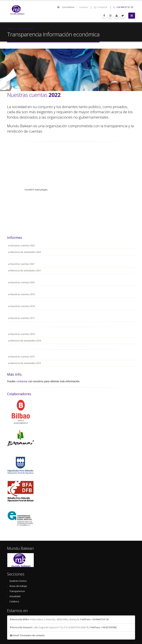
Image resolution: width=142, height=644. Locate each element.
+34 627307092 (109, 627)
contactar (22, 381)
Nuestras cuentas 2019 (22, 294)
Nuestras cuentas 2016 (22, 334)
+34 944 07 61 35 (125, 7)
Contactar (101, 7)
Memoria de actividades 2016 (26, 341)
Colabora (14, 601)
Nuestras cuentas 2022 (22, 246)
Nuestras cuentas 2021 (22, 264)
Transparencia (26, 29)
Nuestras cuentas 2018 (22, 306)
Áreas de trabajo (18, 586)
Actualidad (15, 596)
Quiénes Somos (18, 581)
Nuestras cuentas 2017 (22, 318)
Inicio (11, 29)
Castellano (68, 7)
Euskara (84, 7)
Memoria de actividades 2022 (26, 252)
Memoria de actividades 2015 (26, 363)
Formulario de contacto (32, 635)
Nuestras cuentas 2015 (22, 357)
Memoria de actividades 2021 (26, 271)
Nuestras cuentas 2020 (22, 282)
